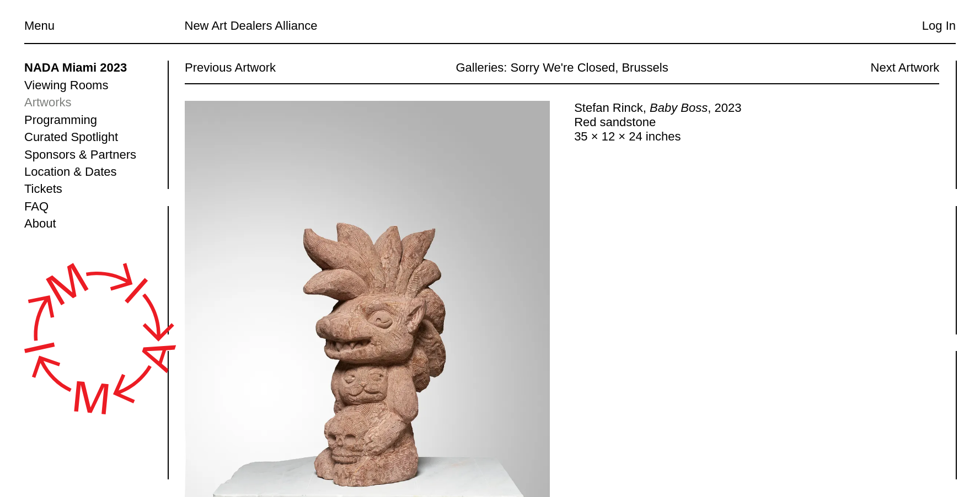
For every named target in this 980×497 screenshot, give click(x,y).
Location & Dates (71, 172)
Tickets (43, 189)
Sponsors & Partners (80, 155)
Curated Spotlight (71, 137)
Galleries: (481, 67)
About (40, 223)
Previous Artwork (230, 67)
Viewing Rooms (66, 85)
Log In (939, 26)
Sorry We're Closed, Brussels (589, 67)
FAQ (36, 206)
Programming (61, 120)
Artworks (48, 102)
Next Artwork (905, 67)
